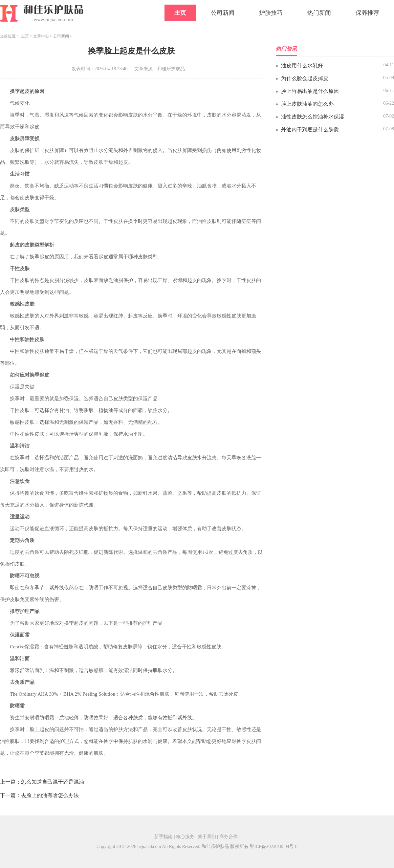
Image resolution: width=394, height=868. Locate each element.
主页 (180, 13)
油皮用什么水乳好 (302, 65)
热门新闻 (319, 13)
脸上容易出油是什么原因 (310, 91)
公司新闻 (223, 13)
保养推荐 (367, 13)
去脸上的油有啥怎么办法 (50, 795)
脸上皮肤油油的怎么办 (307, 104)
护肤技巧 (271, 13)
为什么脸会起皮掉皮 (305, 78)
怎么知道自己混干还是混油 (53, 782)
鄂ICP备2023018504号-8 (274, 846)
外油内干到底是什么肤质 (310, 130)
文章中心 (41, 36)
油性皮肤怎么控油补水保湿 (313, 117)
